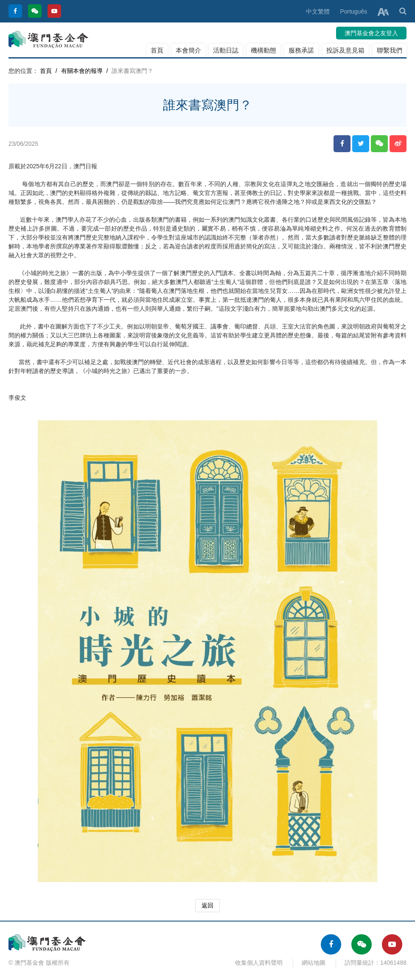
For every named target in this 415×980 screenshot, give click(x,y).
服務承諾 (301, 50)
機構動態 (264, 50)
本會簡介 (188, 50)
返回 (207, 905)
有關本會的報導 (82, 71)
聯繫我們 (390, 50)
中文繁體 (318, 11)
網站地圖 (314, 963)
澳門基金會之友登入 (371, 33)
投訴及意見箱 (345, 50)
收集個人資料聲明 (259, 963)
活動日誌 (226, 50)
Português (353, 11)
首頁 (157, 50)
